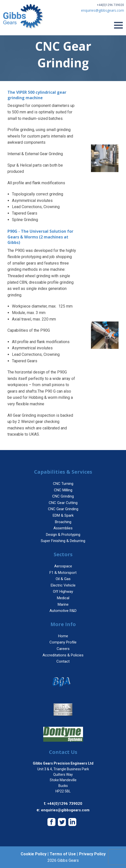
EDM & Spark (63, 515)
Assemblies (63, 528)
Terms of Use (63, 854)
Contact (63, 661)
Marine (63, 604)
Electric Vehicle (63, 585)
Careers (63, 649)
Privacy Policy (92, 854)
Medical (63, 598)
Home (63, 636)
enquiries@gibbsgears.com (65, 810)
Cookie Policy (34, 854)
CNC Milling (63, 490)
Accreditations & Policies (63, 655)
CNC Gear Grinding (63, 509)
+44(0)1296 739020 (110, 5)
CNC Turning (63, 484)
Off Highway (63, 592)
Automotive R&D (63, 611)
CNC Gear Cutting (63, 503)
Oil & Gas (63, 579)
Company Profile (63, 642)
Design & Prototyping (63, 535)
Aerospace (63, 566)
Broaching (63, 522)
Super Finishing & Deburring (63, 541)
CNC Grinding (63, 496)
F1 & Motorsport (63, 573)
